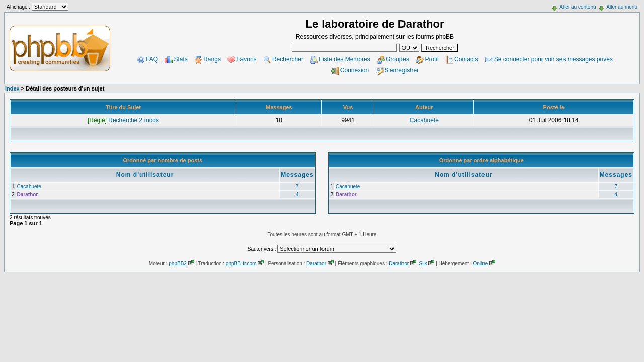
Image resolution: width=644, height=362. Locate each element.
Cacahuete (424, 120)
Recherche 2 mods (123, 120)
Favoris (246, 59)
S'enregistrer (402, 70)
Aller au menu (622, 7)
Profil (431, 59)
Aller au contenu (578, 7)
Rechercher (288, 59)
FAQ (152, 59)
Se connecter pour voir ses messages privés (553, 59)
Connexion (354, 70)
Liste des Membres (344, 59)
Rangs (212, 59)
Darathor (28, 194)
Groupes (397, 59)
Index (12, 88)
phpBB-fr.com (241, 264)
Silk (423, 264)
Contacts (466, 59)
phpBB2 (178, 264)
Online (480, 264)
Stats (180, 59)
